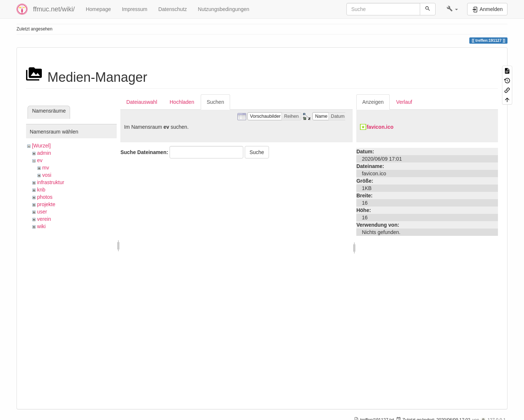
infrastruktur (51, 182)
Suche (257, 152)
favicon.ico (380, 127)
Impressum (134, 9)
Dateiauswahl (142, 102)
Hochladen (182, 102)
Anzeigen (373, 102)
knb (41, 190)
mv (46, 168)
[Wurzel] (41, 146)
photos (45, 197)
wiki (41, 226)
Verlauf (404, 102)
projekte (46, 204)
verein (44, 219)
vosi (47, 175)
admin (44, 153)
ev (40, 160)
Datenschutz (172, 9)
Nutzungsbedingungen (223, 9)
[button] (452, 9)
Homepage (99, 9)
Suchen (215, 102)
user (42, 212)
